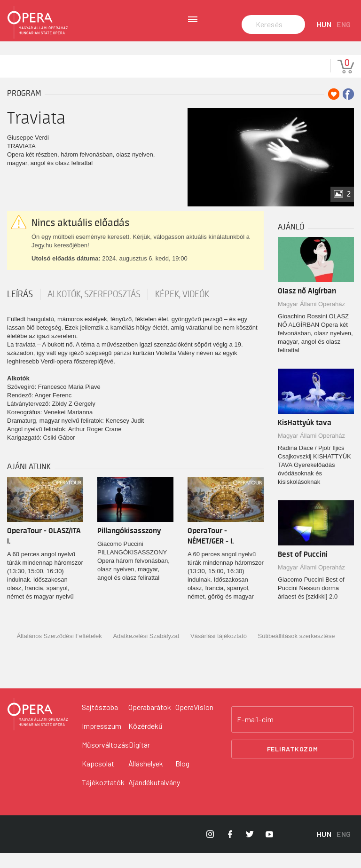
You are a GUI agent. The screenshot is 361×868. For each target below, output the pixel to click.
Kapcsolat (98, 778)
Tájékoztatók (103, 797)
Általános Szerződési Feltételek (59, 651)
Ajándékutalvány (154, 797)
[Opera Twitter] (250, 849)
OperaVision (194, 722)
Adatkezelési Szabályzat (146, 651)
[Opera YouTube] (269, 849)
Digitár (139, 760)
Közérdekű (145, 741)
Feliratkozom (293, 764)
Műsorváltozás (105, 760)
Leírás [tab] (20, 309)
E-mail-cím (255, 734)
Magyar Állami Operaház (311, 319)
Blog (182, 778)
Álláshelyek (146, 778)
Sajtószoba (100, 722)
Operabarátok (150, 722)
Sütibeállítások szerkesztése (297, 651)
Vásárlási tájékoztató (219, 651)
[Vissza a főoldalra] (38, 729)
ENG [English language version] (344, 40)
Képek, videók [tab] (182, 309)
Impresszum (102, 741)
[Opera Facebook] (230, 849)
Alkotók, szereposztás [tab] (94, 309)
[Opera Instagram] (210, 849)
